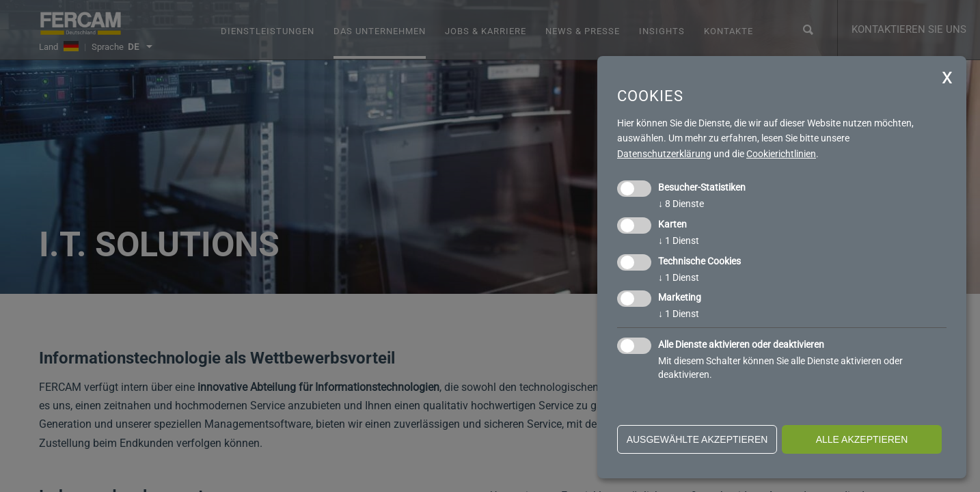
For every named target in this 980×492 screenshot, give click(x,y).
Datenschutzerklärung (664, 154)
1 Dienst (679, 241)
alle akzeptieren (862, 439)
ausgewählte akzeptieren (697, 439)
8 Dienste (681, 204)
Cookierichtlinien (781, 154)
